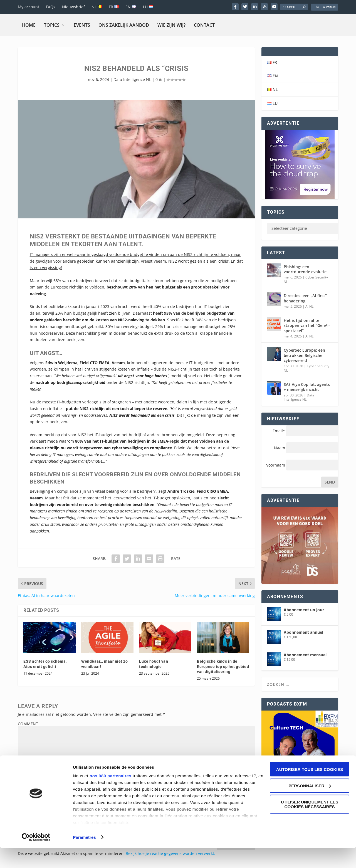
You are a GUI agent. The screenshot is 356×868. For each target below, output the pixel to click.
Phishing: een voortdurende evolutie (305, 269)
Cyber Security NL (306, 279)
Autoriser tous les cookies (310, 789)
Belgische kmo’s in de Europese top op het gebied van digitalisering (223, 666)
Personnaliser (310, 806)
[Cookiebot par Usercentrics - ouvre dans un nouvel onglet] (36, 857)
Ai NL (309, 306)
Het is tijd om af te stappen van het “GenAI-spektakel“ (307, 325)
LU (148, 7)
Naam (280, 448)
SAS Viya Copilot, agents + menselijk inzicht (307, 387)
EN (131, 7)
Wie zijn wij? (171, 25)
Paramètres (84, 857)
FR (114, 7)
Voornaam (276, 465)
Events (82, 25)
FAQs (51, 7)
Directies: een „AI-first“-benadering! (306, 298)
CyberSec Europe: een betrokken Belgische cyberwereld (304, 355)
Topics (52, 25)
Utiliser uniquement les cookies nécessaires (310, 824)
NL (97, 7)
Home (29, 25)
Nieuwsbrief (73, 7)
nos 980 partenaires (110, 796)
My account (29, 7)
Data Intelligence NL (132, 79)
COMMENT (28, 724)
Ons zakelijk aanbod (124, 25)
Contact (204, 25)
